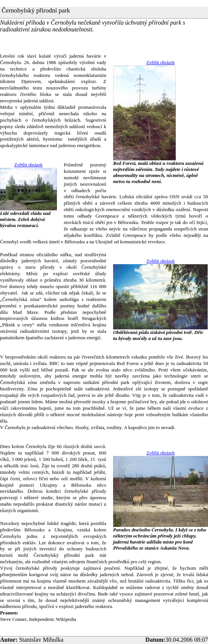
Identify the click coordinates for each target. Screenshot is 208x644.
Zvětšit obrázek (161, 63)
